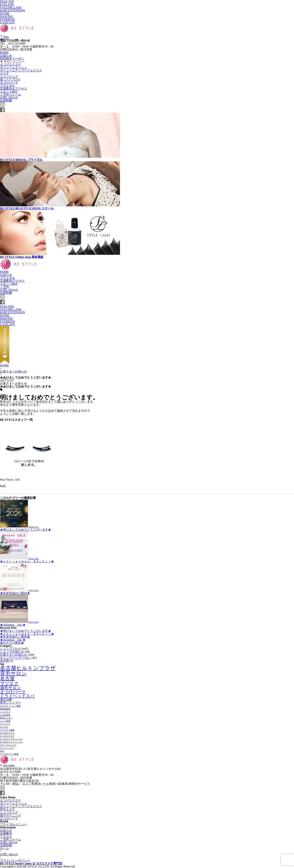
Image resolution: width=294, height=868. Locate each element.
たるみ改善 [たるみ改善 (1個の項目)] (5, 715)
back (3, 486)
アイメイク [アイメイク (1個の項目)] (5, 724)
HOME (4, 52)
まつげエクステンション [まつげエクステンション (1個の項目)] (11, 739)
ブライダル (7, 86)
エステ (4, 74)
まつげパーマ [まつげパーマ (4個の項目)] (13, 692)
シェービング (9, 77)
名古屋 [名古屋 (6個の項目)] (7, 679)
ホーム (4, 848)
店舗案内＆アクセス (13, 89)
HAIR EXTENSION (12, 10)
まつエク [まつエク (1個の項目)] (4, 727)
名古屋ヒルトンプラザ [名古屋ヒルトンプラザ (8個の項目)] (28, 668)
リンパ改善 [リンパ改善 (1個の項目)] (5, 721)
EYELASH (7, 4)
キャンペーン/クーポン (15, 658)
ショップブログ (10, 649)
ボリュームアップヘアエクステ (21, 71)
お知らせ (6, 55)
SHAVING (7, 16)
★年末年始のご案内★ (19, 592)
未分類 (4, 661)
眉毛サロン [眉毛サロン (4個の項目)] (11, 688)
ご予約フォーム (10, 95)
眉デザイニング (10, 815)
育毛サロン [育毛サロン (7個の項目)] (13, 673)
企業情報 (6, 101)
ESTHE (5, 13)
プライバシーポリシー (15, 860)
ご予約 (4, 37)
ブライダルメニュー (13, 824)
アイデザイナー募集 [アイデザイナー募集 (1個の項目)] (9, 754)
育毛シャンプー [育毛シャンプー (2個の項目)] (10, 703)
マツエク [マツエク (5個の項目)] (9, 683)
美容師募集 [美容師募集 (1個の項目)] (5, 709)
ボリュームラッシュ (13, 67)
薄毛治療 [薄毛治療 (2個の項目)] (6, 700)
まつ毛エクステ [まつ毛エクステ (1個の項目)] (7, 733)
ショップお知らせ (12, 652)
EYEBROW (7, 19)
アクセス (6, 836)
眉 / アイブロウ (10, 80)
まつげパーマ (9, 83)
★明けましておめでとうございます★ (25, 528)
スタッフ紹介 (9, 92)
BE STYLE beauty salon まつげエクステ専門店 (31, 863)
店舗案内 (6, 833)
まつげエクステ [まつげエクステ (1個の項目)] (7, 736)
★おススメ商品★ (12, 643)
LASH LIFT (7, 22)
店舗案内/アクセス (12, 281)
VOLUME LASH (11, 7)
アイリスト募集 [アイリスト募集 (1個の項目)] (7, 730)
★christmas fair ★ (19, 623)
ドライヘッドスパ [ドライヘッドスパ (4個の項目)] (17, 696)
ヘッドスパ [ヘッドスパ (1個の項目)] (5, 712)
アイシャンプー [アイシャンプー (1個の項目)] (7, 748)
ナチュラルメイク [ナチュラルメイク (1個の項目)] (8, 745)
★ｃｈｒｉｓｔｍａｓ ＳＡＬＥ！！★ (27, 560)
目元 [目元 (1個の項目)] (2, 751)
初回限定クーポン (12, 58)
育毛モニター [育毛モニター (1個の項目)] (6, 718)
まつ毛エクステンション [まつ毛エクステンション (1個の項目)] (11, 742)
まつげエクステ (10, 64)
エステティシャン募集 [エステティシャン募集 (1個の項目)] (10, 706)
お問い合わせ (9, 98)
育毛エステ (7, 809)
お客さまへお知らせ (13, 371)
